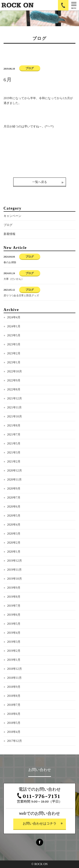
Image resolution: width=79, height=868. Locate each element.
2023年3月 (14, 344)
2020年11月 (14, 480)
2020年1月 (14, 552)
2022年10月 (15, 371)
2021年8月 (14, 426)
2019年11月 (14, 570)
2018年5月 (14, 723)
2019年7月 (14, 606)
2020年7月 (14, 498)
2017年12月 (15, 741)
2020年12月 (15, 471)
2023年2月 (14, 353)
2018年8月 (14, 696)
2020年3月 (14, 534)
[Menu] (74, 5)
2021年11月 (14, 407)
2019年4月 (14, 633)
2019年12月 (15, 561)
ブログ (8, 225)
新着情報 (9, 234)
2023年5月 (14, 335)
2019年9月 (14, 588)
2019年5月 (14, 624)
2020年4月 (14, 525)
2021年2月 (14, 462)
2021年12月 (15, 398)
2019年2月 (14, 651)
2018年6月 (14, 714)
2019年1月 (14, 660)
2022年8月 (14, 389)
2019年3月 (14, 642)
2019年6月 (14, 615)
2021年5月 (14, 444)
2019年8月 (14, 597)
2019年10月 (15, 579)
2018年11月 (14, 678)
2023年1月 (14, 362)
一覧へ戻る (40, 182)
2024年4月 (14, 317)
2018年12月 (15, 669)
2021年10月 (15, 417)
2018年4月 (14, 732)
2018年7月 (14, 705)
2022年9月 (14, 380)
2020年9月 (14, 489)
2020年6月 (14, 507)
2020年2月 (14, 543)
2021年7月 (14, 435)
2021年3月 (14, 453)
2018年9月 (14, 687)
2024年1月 (14, 326)
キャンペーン (12, 216)
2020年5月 (14, 516)
